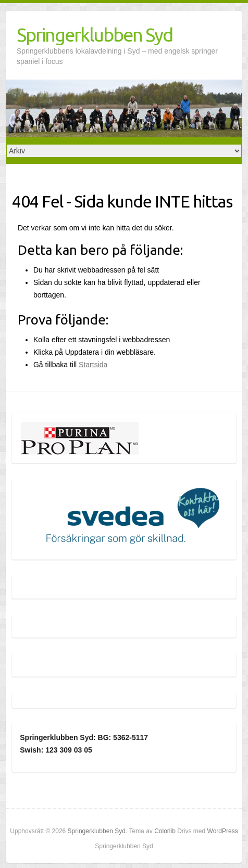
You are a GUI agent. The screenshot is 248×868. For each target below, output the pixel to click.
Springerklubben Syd (95, 35)
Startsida (93, 365)
